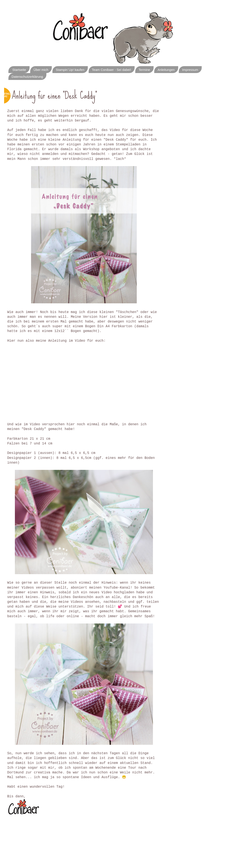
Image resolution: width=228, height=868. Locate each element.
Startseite (19, 70)
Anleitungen (166, 70)
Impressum (190, 70)
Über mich (41, 70)
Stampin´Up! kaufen (70, 70)
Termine (144, 70)
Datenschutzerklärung (27, 77)
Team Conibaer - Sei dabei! (112, 70)
